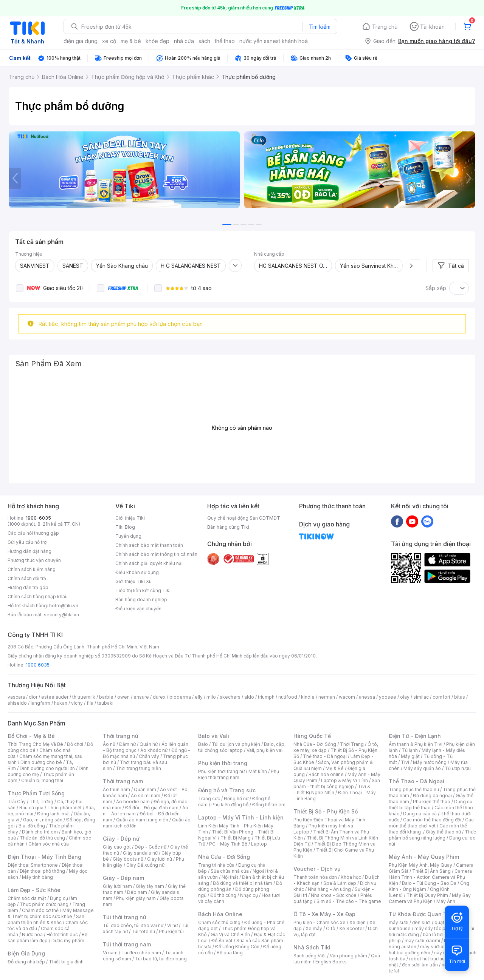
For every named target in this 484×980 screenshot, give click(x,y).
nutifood (288, 697)
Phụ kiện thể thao (432, 802)
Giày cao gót (117, 847)
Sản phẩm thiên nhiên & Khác (46, 919)
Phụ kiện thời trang (223, 763)
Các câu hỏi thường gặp (33, 533)
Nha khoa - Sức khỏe (334, 895)
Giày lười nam (117, 886)
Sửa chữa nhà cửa (230, 871)
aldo (249, 697)
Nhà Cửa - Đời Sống (224, 857)
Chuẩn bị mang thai (42, 780)
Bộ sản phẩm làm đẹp (47, 938)
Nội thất (230, 877)
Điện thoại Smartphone (33, 865)
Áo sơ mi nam (146, 796)
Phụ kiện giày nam (136, 898)
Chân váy (149, 756)
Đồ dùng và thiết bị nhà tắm (243, 883)
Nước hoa (32, 934)
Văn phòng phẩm (348, 956)
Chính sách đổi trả (27, 578)
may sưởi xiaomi (422, 941)
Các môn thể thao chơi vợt (431, 823)
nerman (327, 697)
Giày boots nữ (128, 859)
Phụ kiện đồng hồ (230, 805)
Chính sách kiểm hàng (32, 569)
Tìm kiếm (320, 27)
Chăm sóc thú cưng (219, 922)
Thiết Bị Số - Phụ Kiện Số (326, 811)
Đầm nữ (127, 744)
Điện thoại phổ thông (42, 871)
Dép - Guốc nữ (150, 847)
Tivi (405, 762)
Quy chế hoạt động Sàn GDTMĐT (244, 518)
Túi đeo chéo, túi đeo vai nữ (133, 925)
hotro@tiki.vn (64, 606)
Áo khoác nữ (154, 750)
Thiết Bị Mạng (236, 838)
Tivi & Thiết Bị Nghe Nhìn (332, 789)
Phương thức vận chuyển (34, 560)
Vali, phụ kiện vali (265, 750)
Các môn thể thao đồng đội (432, 820)
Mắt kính (258, 771)
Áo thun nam (116, 789)
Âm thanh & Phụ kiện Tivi (416, 744)
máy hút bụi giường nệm (429, 950)
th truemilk (84, 697)
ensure (141, 697)
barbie (106, 697)
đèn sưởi (421, 922)
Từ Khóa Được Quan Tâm (422, 914)
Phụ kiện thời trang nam (239, 774)
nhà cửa (184, 41)
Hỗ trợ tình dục (62, 934)
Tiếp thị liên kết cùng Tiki (143, 590)
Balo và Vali (214, 736)
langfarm (40, 703)
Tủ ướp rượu (458, 768)
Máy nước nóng (430, 762)
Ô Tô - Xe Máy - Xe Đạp (324, 914)
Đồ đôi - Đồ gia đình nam (152, 808)
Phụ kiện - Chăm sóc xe (320, 922)
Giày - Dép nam (123, 878)
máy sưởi (399, 922)
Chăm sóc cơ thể (40, 910)
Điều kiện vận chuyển (138, 609)
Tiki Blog (125, 527)
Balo (203, 744)
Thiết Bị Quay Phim (427, 895)
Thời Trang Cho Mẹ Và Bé (35, 744)
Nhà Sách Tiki (312, 947)
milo (211, 697)
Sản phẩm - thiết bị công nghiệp (337, 783)
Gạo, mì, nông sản (43, 820)
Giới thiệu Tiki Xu (133, 581)
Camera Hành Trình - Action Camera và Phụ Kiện (430, 877)
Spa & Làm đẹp (340, 883)
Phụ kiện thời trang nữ (221, 771)
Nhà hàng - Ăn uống (329, 889)
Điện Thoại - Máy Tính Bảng (44, 857)
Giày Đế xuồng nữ (145, 865)
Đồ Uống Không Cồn (237, 947)
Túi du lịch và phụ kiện (236, 744)
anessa (367, 697)
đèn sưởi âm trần (420, 965)
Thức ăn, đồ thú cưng (42, 838)
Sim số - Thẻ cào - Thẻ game (349, 901)
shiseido (17, 703)
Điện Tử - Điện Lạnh (415, 736)
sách (204, 41)
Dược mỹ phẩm (68, 941)
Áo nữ (109, 744)
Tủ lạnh (410, 750)
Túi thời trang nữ (125, 917)
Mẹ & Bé (335, 768)
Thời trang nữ (121, 736)
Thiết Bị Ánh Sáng (431, 871)
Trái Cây (17, 802)
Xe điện (358, 922)
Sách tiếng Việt (310, 956)
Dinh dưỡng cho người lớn (47, 768)
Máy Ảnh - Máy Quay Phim (424, 857)
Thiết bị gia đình (66, 962)
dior (33, 697)
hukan (61, 703)
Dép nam (137, 892)
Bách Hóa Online (220, 914)
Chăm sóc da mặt (27, 898)
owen (123, 697)
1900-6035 (38, 518)
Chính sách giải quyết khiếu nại (149, 563)
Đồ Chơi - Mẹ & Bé (31, 736)
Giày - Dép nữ (121, 839)
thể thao (225, 41)
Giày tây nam (150, 886)
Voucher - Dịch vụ (317, 869)
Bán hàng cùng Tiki (228, 527)
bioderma (180, 697)
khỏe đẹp (157, 41)
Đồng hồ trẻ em (269, 805)
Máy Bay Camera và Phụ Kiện (430, 898)
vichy (77, 703)
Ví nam (110, 953)
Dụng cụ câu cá (420, 814)
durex (159, 697)
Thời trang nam (123, 781)
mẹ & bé (131, 41)
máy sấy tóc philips (436, 928)
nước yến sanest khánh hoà (274, 41)
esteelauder (55, 697)
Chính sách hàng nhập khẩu (38, 596)
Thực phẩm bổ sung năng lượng (432, 835)
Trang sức (209, 799)
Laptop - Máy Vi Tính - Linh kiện (241, 817)
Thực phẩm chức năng (44, 904)
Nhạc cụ (249, 895)
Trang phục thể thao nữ (414, 789)
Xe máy (314, 928)
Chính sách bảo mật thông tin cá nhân (156, 554)
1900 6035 (38, 665)
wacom (347, 697)
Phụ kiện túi (171, 931)
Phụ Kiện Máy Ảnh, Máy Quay (420, 865)
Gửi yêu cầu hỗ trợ (27, 542)
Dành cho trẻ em (40, 832)
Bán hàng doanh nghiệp (141, 600)
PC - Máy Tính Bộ (228, 844)
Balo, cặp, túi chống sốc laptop (242, 747)
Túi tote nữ (143, 931)
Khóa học (351, 877)
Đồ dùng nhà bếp (26, 962)
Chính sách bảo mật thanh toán (149, 545)
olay (405, 697)
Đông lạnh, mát (54, 814)
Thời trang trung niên (138, 768)
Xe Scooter (352, 928)
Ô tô (331, 928)
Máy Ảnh (446, 901)
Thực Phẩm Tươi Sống (36, 793)
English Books (331, 962)
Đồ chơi (75, 744)
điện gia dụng (81, 41)
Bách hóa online (326, 774)
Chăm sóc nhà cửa (49, 844)
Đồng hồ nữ (236, 799)
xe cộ (109, 41)
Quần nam (145, 789)
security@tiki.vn (61, 615)
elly (199, 697)
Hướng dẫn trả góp (28, 587)
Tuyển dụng (128, 536)
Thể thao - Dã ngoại (325, 756)
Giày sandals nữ (140, 853)
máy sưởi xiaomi (438, 947)
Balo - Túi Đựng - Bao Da (429, 883)
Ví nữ (172, 925)
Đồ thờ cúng (223, 895)
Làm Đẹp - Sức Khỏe (34, 890)
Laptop (259, 844)
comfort (441, 697)
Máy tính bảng (37, 877)
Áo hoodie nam (133, 802)
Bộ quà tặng (230, 953)
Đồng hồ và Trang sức (227, 790)
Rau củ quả (31, 808)
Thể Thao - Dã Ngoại (417, 781)
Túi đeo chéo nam (141, 953)
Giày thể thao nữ (443, 832)
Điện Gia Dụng (26, 953)
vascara (16, 697)
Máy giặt (410, 756)
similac (421, 697)
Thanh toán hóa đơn (315, 877)
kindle (308, 697)
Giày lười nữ (160, 859)
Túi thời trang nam (127, 944)
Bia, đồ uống (32, 826)
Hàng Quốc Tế (312, 736)
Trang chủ (385, 27)
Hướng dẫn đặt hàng (29, 551)
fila (90, 703)
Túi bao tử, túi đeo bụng (161, 959)
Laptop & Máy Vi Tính (344, 780)
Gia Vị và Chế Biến (230, 934)
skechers (230, 697)
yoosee (388, 697)
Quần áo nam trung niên (142, 820)
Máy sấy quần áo (422, 768)
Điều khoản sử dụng (137, 572)
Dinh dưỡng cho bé (41, 762)
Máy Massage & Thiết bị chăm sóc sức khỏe (51, 913)
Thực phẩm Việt (64, 808)
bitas (460, 697)
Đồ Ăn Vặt (222, 941)
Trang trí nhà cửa (216, 865)
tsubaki (105, 703)
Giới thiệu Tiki (130, 518)
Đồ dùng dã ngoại (432, 796)
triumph (266, 697)
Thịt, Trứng (41, 802)
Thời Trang (352, 744)
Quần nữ (149, 744)
